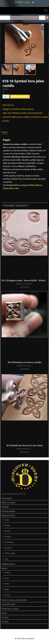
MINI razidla (10, 553)
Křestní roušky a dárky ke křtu (14, 600)
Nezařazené (7, 498)
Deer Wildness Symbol (17, 113)
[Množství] (6, 97)
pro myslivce (36, 117)
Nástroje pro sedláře (21, 117)
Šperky (5, 568)
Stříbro (8, 572)
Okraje (8, 525)
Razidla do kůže (19, 109)
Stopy (7, 520)
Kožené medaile (8, 511)
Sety (7, 559)
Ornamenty (9, 542)
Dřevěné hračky (8, 604)
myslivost (7, 117)
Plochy (8, 531)
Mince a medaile (8, 503)
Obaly (4, 613)
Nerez (7, 584)
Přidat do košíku (21, 97)
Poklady (5, 507)
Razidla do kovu (8, 564)
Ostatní (5, 617)
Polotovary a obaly (10, 609)
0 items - (23, 2)
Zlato (7, 578)
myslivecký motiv (35, 113)
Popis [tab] (5, 132)
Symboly (30, 109)
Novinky (5, 622)
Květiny (8, 537)
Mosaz (7, 595)
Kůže (7, 589)
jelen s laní (14, 188)
